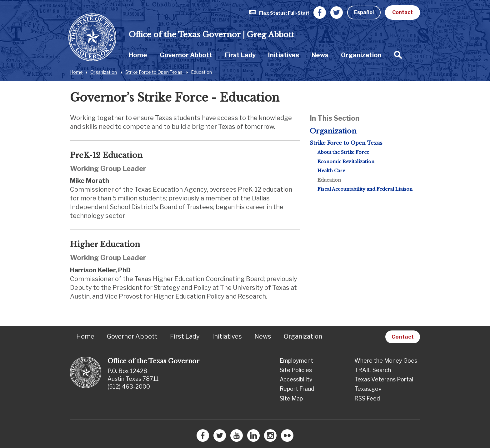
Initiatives (284, 55)
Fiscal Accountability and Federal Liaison (365, 189)
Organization (361, 55)
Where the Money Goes (386, 361)
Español (364, 12)
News (320, 55)
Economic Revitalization (346, 162)
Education (201, 72)
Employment (296, 361)
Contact (402, 12)
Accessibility (296, 379)
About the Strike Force (343, 152)
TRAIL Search (373, 370)
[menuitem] (138, 55)
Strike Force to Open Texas (154, 72)
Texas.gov (368, 389)
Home (138, 55)
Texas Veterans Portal (384, 379)
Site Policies (296, 370)
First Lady (240, 55)
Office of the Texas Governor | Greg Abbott (211, 35)
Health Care (331, 171)
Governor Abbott (186, 55)
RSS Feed (367, 398)
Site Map (291, 398)
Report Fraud (297, 389)
